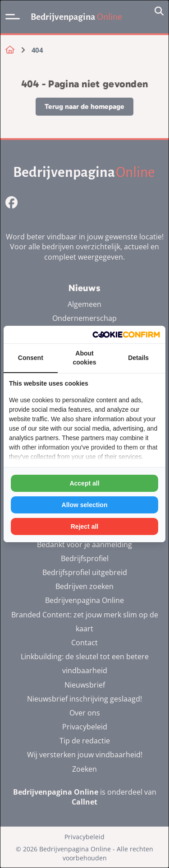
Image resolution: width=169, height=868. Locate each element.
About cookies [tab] (84, 358)
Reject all (84, 526)
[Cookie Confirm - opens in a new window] (126, 335)
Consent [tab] (31, 358)
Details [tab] (138, 358)
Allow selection (85, 505)
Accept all (84, 483)
